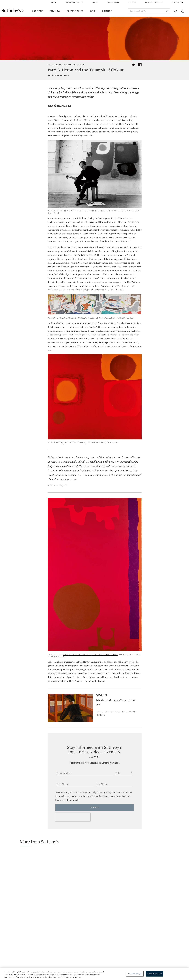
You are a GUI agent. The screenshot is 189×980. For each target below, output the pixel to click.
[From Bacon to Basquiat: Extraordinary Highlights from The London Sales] (118, 878)
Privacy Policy (89, 958)
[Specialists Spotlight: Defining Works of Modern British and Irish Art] (48, 878)
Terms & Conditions (122, 958)
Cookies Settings (135, 974)
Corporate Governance (93, 963)
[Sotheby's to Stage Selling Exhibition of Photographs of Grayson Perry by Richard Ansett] (164, 899)
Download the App (60, 963)
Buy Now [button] (55, 11)
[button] (96, 843)
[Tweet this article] (133, 65)
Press (84, 953)
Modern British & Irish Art (59, 65)
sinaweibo (160, 936)
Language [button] (176, 3)
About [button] (95, 3)
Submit (95, 807)
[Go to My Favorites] (175, 11)
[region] (95, 974)
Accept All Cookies (154, 974)
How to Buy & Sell (154, 3)
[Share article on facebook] (140, 65)
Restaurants (113, 3)
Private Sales (75, 11)
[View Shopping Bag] (183, 11)
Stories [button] (132, 3)
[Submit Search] (167, 11)
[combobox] (149, 11)
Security (117, 953)
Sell (93, 11)
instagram (107, 936)
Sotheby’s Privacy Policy (100, 792)
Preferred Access (74, 3)
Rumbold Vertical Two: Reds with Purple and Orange (91, 654)
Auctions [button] (38, 11)
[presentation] (73, 817)
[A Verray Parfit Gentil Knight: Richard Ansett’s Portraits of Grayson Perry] (164, 862)
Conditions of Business (124, 963)
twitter (58, 936)
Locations (56, 958)
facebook (82, 936)
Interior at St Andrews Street (79, 318)
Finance (107, 11)
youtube (134, 936)
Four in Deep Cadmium (74, 443)
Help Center (57, 953)
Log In (54, 3)
